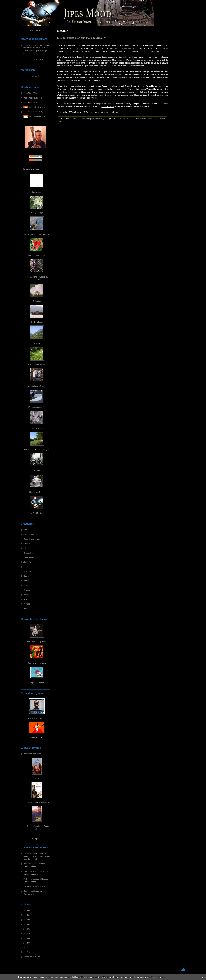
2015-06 (27, 915)
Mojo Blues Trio (30, 93)
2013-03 (27, 943)
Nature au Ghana (37, 492)
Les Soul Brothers (37, 513)
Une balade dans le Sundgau (37, 450)
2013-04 (27, 938)
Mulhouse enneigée (37, 407)
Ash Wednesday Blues (37, 642)
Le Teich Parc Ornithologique (37, 234)
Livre (25, 567)
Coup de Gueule (30, 534)
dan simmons (141, 119)
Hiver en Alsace (37, 428)
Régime (27, 585)
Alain (26, 886)
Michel (26, 871)
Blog (25, 530)
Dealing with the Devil (37, 663)
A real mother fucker (37, 718)
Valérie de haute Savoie (34, 853)
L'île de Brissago (37, 322)
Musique (27, 571)
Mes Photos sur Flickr (33, 98)
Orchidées (37, 301)
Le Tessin (37, 343)
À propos (36, 839)
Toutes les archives (32, 957)
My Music (35, 76)
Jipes (26, 864)
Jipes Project (29, 562)
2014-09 (27, 920)
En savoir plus (157, 977)
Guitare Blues (37, 59)
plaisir (60, 122)
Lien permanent (84, 119)
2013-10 (27, 934)
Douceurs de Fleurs (37, 256)
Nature (26, 576)
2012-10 (27, 952)
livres (115, 119)
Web (25, 608)
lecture (120, 119)
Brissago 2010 (37, 213)
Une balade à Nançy (37, 386)
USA (25, 599)
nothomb (161, 119)
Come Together (37, 737)
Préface (37, 471)
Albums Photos (30, 169)
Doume (26, 891)
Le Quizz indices (39, 886)
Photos (26, 581)
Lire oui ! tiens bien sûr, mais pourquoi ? (81, 38)
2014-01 (27, 929)
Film (25, 548)
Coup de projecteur (32, 539)
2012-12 (27, 947)
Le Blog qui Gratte (37, 116)
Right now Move (37, 683)
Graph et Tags (29, 553)
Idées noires (29, 557)
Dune (37, 778)
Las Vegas (37, 192)
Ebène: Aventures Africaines (37, 802)
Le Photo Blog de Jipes (39, 107)
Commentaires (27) (99, 119)
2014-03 (27, 924)
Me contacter (36, 30)
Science (27, 590)
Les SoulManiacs (31, 102)
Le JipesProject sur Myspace (36, 112)
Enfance (27, 544)
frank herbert (152, 119)
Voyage (27, 604)
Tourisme (27, 595)
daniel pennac (129, 119)
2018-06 (27, 910)
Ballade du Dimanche (37, 365)
